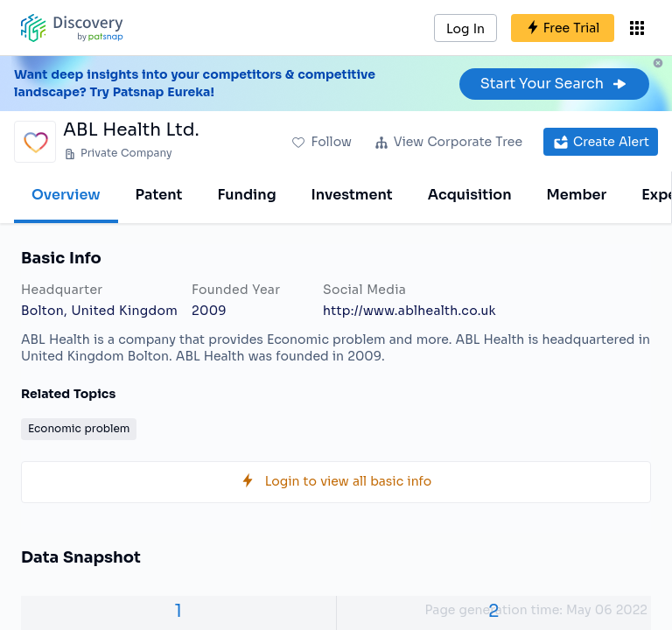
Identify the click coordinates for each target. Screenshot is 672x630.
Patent (159, 195)
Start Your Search (554, 84)
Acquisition (470, 195)
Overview (66, 195)
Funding (246, 195)
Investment (352, 195)
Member (577, 195)
